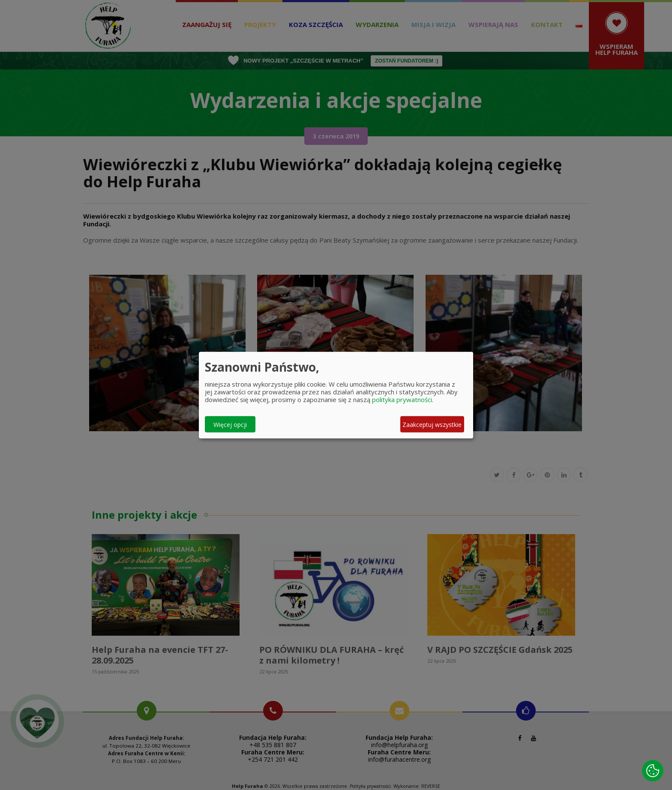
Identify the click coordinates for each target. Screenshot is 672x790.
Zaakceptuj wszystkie (432, 424)
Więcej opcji (230, 424)
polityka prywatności (402, 400)
